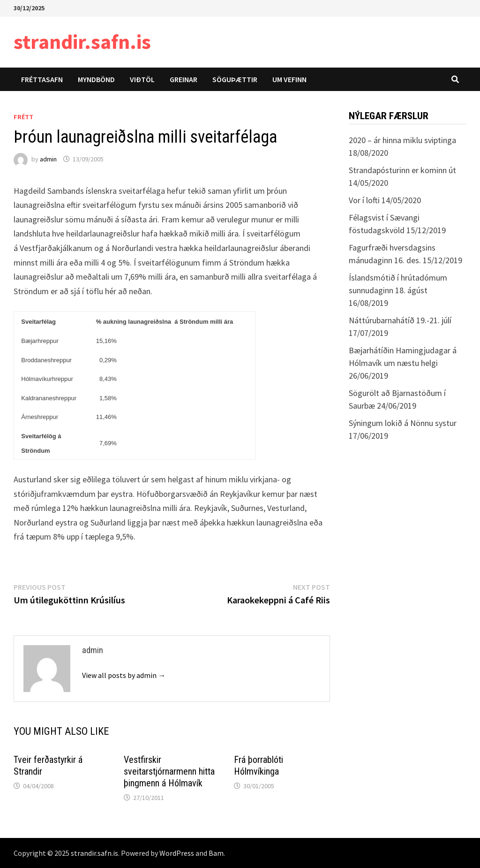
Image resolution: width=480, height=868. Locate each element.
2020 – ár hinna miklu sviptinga (402, 140)
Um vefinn (289, 79)
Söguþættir (235, 79)
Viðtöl (142, 79)
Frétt (23, 117)
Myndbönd (96, 79)
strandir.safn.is (82, 42)
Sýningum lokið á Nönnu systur (403, 423)
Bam (216, 853)
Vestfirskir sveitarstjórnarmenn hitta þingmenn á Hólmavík (169, 771)
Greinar (184, 79)
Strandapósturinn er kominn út (402, 170)
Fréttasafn (42, 79)
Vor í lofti (364, 200)
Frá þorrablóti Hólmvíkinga (259, 765)
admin (48, 159)
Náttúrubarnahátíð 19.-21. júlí (400, 320)
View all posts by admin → (124, 675)
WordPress (177, 853)
